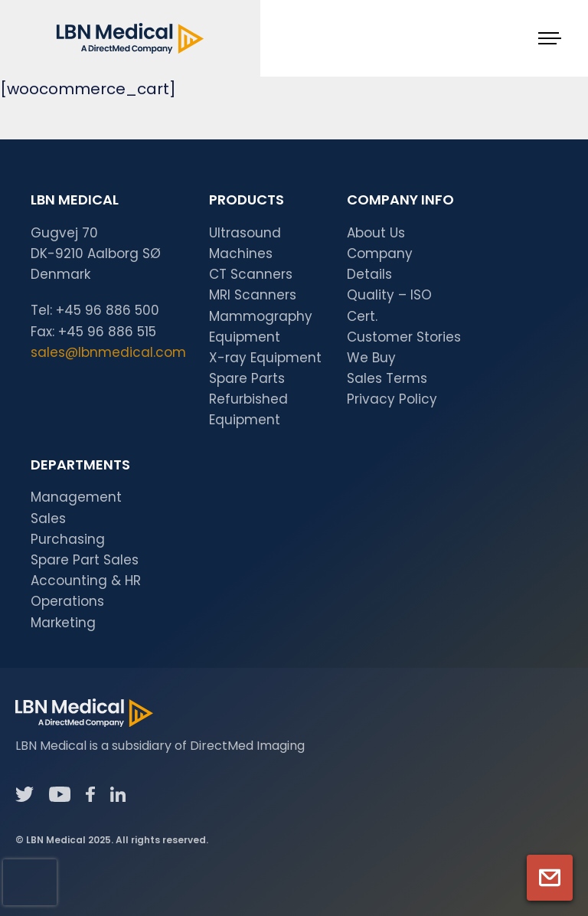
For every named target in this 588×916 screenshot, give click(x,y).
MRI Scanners (253, 295)
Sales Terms (387, 378)
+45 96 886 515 (107, 332)
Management (76, 497)
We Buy (371, 358)
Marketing (63, 623)
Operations (67, 601)
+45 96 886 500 (108, 310)
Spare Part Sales (85, 560)
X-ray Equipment (265, 358)
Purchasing (68, 539)
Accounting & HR (86, 581)
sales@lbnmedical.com (108, 352)
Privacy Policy (392, 399)
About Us (376, 233)
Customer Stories (404, 337)
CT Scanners (251, 274)
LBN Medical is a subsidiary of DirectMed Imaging (160, 746)
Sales (48, 519)
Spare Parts (247, 378)
